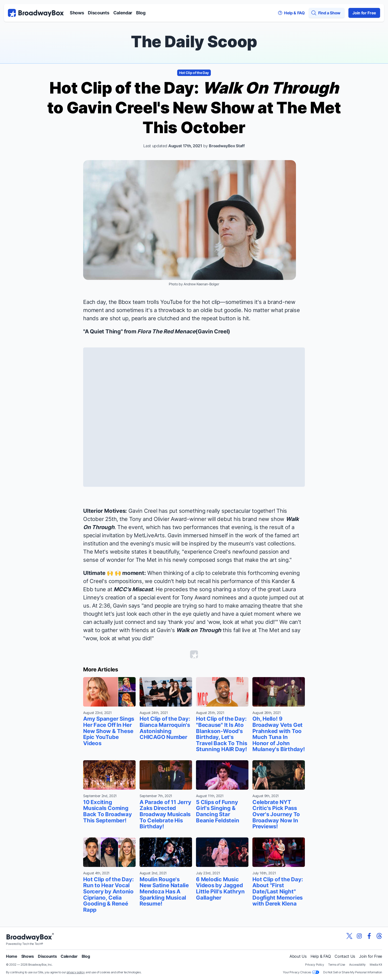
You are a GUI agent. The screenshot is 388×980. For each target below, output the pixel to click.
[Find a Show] (327, 13)
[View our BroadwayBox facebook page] (369, 936)
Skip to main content (194, 0)
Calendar (123, 13)
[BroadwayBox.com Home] (36, 13)
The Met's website (107, 552)
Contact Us (345, 956)
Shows (77, 13)
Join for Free (364, 13)
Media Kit (376, 965)
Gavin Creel (213, 331)
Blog (141, 13)
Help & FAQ (321, 956)
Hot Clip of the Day (194, 73)
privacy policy (76, 972)
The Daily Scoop (194, 41)
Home (12, 956)
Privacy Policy (315, 965)
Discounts (98, 13)
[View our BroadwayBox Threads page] (379, 936)
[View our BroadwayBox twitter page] (349, 936)
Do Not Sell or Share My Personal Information (353, 972)
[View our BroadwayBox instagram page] (359, 936)
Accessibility (357, 965)
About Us (298, 956)
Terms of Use (337, 965)
